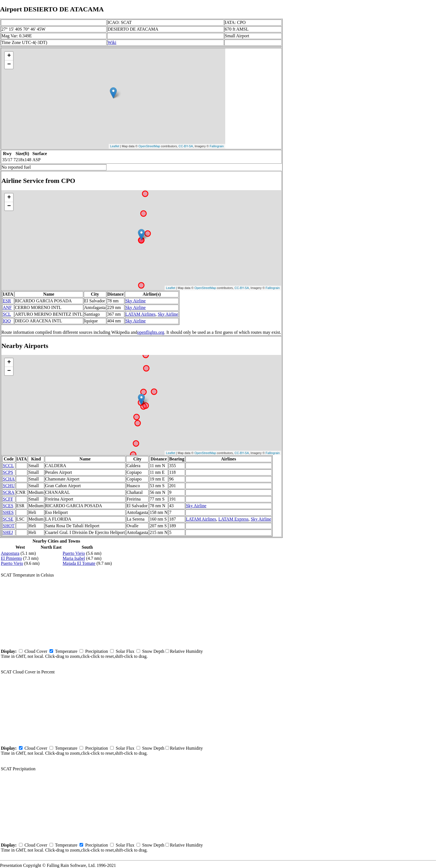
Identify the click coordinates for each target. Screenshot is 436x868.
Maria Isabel (74, 558)
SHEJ (8, 532)
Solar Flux (125, 651)
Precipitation (96, 651)
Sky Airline (136, 301)
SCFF (8, 499)
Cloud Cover (36, 651)
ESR (7, 301)
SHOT (9, 526)
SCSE (8, 519)
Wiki (112, 42)
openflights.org (151, 332)
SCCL (8, 466)
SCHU (9, 486)
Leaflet (115, 146)
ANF (7, 307)
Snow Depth (153, 651)
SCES (8, 506)
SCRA (9, 492)
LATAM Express (233, 519)
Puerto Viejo (12, 563)
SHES (8, 512)
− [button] (9, 65)
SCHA (9, 479)
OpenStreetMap (149, 146)
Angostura (10, 553)
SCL (7, 314)
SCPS (8, 472)
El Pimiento (11, 558)
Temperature (66, 651)
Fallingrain (217, 146)
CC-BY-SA (186, 146)
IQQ (7, 321)
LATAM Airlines (141, 314)
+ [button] (9, 56)
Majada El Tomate (79, 563)
